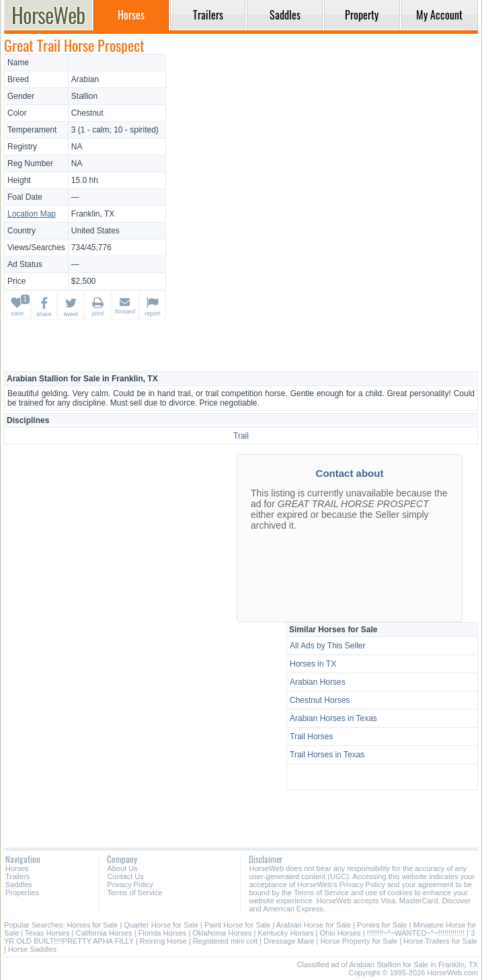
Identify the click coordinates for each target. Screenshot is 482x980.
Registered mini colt (226, 941)
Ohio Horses (340, 933)
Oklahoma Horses (222, 933)
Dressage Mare (289, 941)
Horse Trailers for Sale (440, 941)
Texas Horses (47, 933)
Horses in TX (313, 664)
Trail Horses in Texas (327, 755)
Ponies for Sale (382, 925)
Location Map (32, 214)
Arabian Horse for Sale (314, 925)
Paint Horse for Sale (237, 925)
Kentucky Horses (285, 933)
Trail (241, 436)
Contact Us (125, 876)
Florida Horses (163, 933)
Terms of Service (134, 893)
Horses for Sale (93, 925)
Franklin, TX (93, 214)
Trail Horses (311, 737)
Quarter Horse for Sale (161, 925)
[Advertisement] (324, 148)
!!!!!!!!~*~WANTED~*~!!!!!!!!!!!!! (416, 933)
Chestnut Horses (320, 700)
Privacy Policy (130, 884)
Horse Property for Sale (359, 941)
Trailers (17, 876)
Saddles (19, 884)
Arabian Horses (318, 682)
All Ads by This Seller (328, 646)
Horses (17, 868)
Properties (22, 893)
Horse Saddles (32, 949)
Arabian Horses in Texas (333, 718)
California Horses (104, 933)
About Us (122, 868)
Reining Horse (163, 941)
